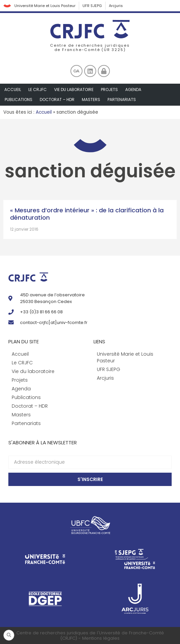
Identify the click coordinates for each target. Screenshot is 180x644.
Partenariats (122, 99)
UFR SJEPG (92, 6)
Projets (109, 89)
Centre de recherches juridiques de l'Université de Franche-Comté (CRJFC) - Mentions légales (90, 635)
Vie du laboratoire (74, 89)
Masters (91, 99)
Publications (19, 99)
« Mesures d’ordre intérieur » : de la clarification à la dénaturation (87, 214)
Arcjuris (116, 6)
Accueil (13, 89)
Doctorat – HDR (57, 99)
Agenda (133, 89)
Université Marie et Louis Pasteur (45, 6)
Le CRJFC (38, 89)
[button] (9, 635)
